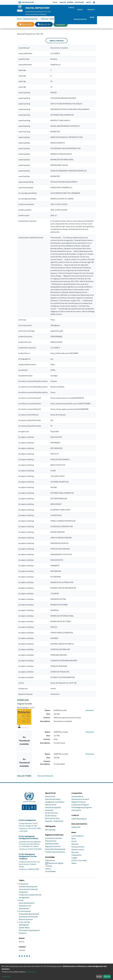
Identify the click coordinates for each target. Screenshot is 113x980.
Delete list (26, 24)
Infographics (77, 855)
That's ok (107, 976)
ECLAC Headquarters (27, 820)
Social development (27, 903)
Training (48, 866)
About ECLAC (50, 796)
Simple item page (57, 41)
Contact (22, 950)
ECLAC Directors (52, 813)
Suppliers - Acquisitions (54, 821)
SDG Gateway (50, 830)
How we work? (51, 805)
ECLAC (55, 2)
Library (48, 869)
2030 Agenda (24, 925)
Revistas (45, 19)
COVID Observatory (79, 819)
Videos (74, 863)
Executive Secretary (53, 799)
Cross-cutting (24, 922)
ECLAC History (51, 816)
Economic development (28, 887)
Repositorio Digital (56, 863)
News (74, 839)
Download (90, 710)
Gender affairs (24, 928)
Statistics (23, 933)
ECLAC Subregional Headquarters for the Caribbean (28, 856)
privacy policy (31, 972)
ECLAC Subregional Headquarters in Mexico (29, 837)
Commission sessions (54, 838)
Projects (91, 10)
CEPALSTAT (76, 827)
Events (80, 10)
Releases (75, 844)
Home (19, 19)
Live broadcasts (78, 836)
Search (61, 24)
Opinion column (78, 849)
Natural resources (26, 919)
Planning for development (29, 930)
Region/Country (80, 19)
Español (70, 2)
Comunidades (50, 871)
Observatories (51, 841)
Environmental (25, 911)
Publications (50, 860)
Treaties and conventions (55, 852)
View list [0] (44, 24)
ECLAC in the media (79, 860)
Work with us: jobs (52, 818)
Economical (24, 884)
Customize (6, 976)
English (63, 2)
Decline (99, 976)
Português (79, 2)
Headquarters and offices (55, 802)
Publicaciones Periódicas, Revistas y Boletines (32, 19)
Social (21, 900)
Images (74, 858)
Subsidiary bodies (52, 844)
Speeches (75, 852)
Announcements (78, 847)
